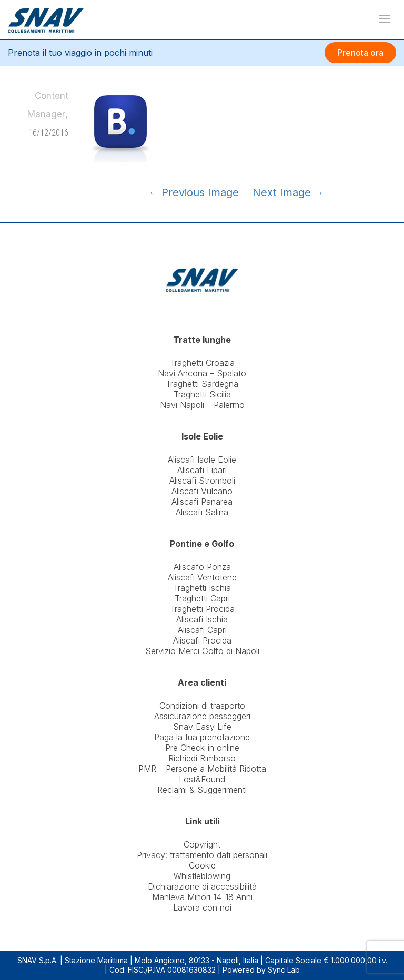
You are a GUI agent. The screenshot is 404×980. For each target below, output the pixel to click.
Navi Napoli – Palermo (202, 405)
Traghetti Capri (202, 598)
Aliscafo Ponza (202, 567)
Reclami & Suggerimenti (202, 790)
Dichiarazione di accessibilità (202, 886)
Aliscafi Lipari (202, 470)
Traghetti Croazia (202, 363)
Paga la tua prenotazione (202, 737)
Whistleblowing (202, 876)
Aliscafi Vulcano (202, 491)
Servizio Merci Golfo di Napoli (202, 651)
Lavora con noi (202, 907)
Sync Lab (284, 970)
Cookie (202, 865)
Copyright (202, 844)
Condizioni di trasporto (202, 706)
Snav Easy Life (202, 727)
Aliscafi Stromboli (202, 481)
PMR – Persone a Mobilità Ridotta (202, 769)
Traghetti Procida (202, 609)
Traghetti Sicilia (202, 394)
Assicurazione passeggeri (202, 716)
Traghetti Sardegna (202, 384)
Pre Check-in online (202, 748)
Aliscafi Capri (202, 630)
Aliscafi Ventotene (202, 577)
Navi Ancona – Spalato (202, 373)
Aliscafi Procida (202, 640)
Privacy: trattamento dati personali (202, 855)
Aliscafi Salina (202, 512)
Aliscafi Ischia (202, 619)
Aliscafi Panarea (202, 502)
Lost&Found (202, 779)
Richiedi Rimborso (202, 758)
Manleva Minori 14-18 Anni (202, 897)
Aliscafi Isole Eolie (202, 460)
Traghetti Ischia (202, 588)
